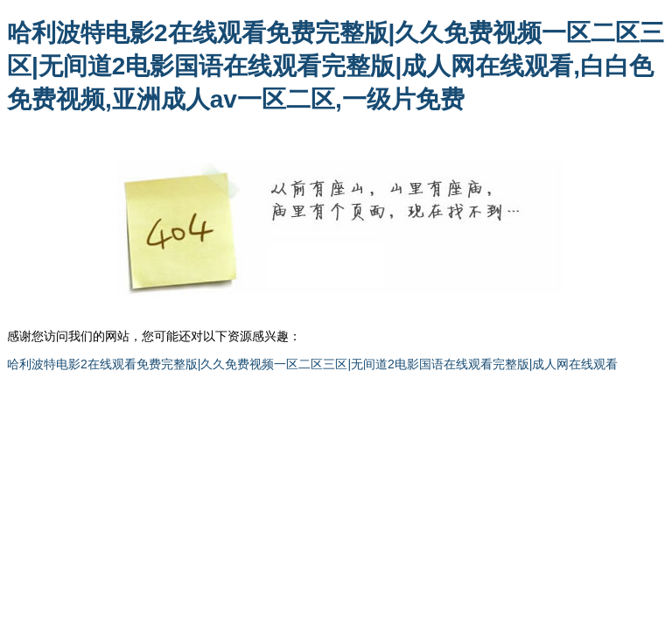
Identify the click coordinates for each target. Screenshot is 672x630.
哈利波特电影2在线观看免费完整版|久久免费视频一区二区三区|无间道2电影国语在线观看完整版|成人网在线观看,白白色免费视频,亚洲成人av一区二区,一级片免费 (336, 66)
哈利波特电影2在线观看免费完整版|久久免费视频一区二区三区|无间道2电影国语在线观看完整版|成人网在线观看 (312, 364)
